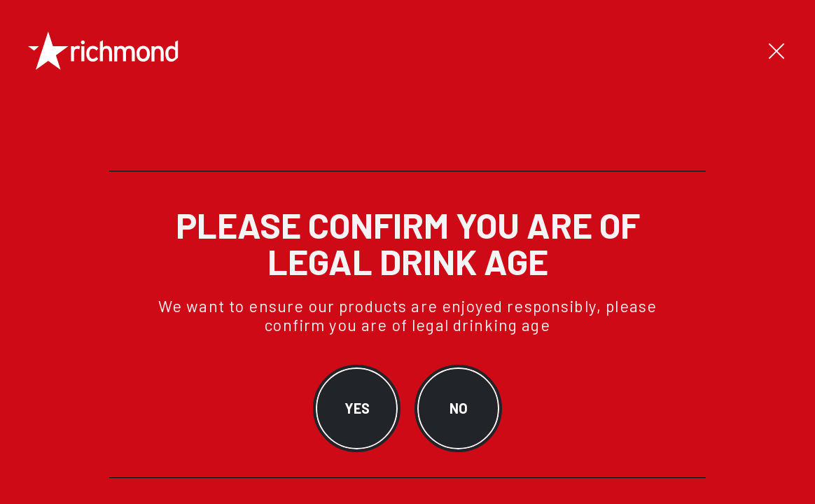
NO (459, 408)
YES (357, 408)
